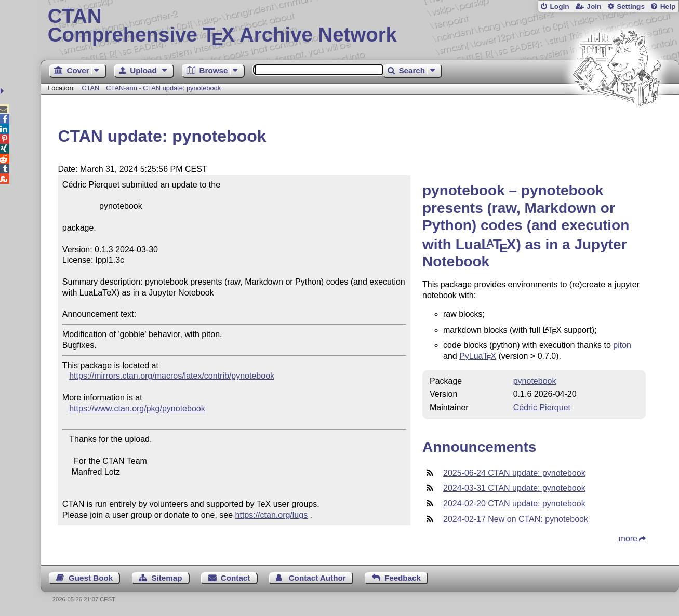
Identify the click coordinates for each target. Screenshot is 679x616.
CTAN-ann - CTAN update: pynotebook (163, 88)
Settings (631, 6)
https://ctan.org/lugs (272, 515)
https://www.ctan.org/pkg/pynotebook (137, 409)
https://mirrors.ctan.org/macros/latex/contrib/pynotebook (172, 376)
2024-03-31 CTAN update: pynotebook (514, 488)
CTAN (90, 88)
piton (622, 345)
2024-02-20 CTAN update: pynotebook (514, 504)
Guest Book (91, 578)
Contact (236, 578)
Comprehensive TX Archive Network (360, 26)
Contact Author (317, 578)
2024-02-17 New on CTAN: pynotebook (516, 519)
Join (594, 6)
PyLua (478, 356)
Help (668, 6)
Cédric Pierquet (542, 407)
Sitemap (167, 578)
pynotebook (535, 381)
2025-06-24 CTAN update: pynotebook (514, 473)
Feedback (403, 578)
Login (559, 6)
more (628, 538)
